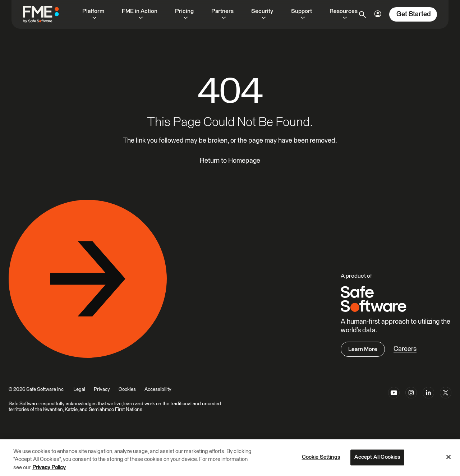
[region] (230, 458)
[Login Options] (378, 14)
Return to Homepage (230, 161)
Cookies (127, 389)
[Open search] (363, 14)
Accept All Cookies (378, 457)
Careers (405, 349)
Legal (79, 389)
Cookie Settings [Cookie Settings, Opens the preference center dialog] (321, 457)
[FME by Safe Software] (48, 14)
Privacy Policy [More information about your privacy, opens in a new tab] (49, 468)
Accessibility (158, 389)
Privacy (102, 389)
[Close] (448, 457)
